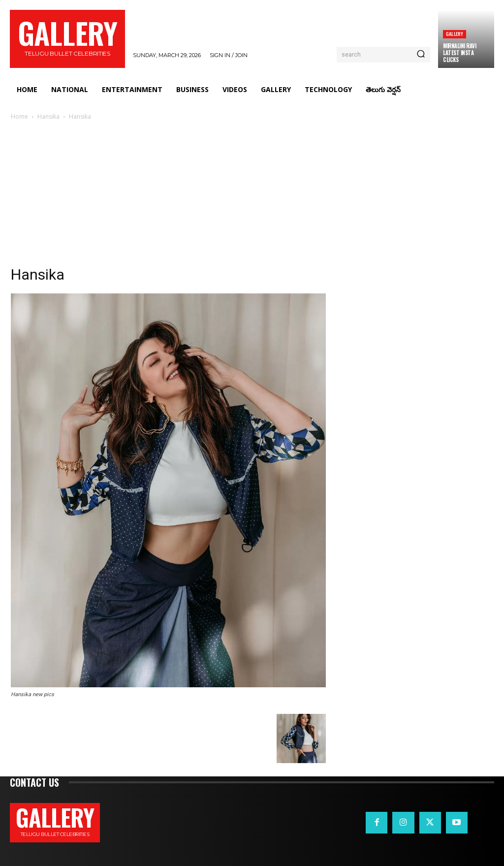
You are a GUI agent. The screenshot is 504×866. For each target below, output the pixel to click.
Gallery (455, 34)
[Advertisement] (252, 196)
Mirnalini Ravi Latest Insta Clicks (459, 53)
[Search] (421, 55)
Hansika (48, 116)
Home (19, 116)
